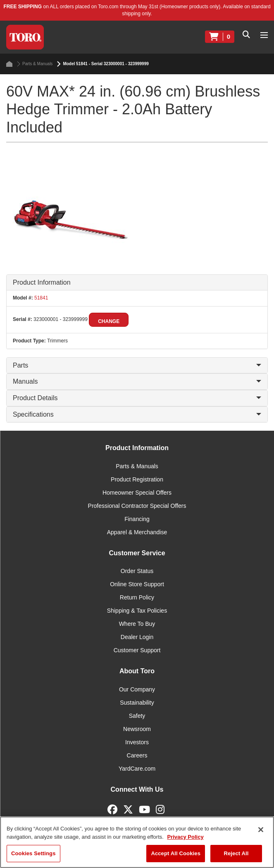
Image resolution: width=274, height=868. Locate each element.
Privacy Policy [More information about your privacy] (185, 837)
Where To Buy (137, 624)
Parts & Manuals (35, 64)
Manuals (137, 381)
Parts (137, 365)
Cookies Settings (33, 853)
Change (109, 321)
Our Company (137, 689)
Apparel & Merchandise (137, 532)
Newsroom (137, 729)
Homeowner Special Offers (137, 493)
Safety (137, 716)
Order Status (137, 571)
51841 (41, 298)
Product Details (137, 398)
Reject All (236, 853)
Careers (137, 755)
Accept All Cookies (176, 853)
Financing (137, 519)
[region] (137, 842)
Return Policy (137, 597)
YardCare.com (137, 769)
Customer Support (137, 650)
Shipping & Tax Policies (137, 611)
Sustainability (137, 703)
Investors (137, 742)
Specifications (137, 414)
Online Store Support (137, 584)
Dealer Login (137, 637)
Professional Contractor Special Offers (137, 506)
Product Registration (137, 479)
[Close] (261, 830)
